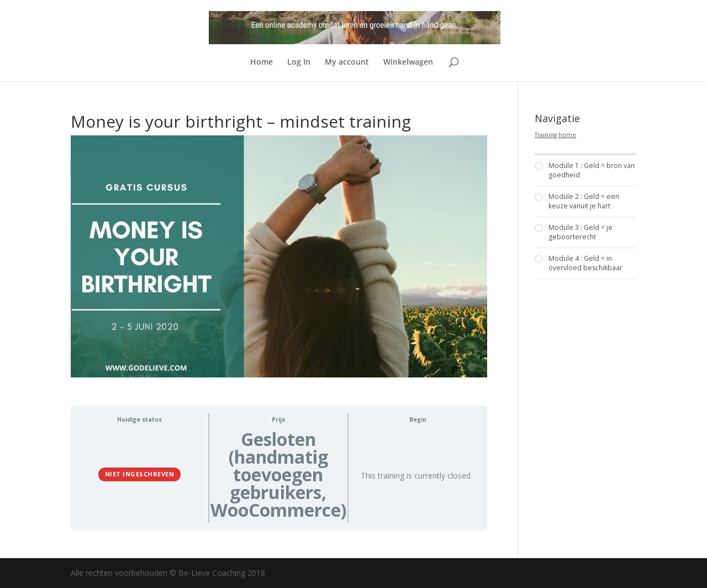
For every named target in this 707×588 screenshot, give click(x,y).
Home (262, 62)
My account (347, 62)
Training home (555, 135)
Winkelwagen (408, 62)
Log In (299, 62)
